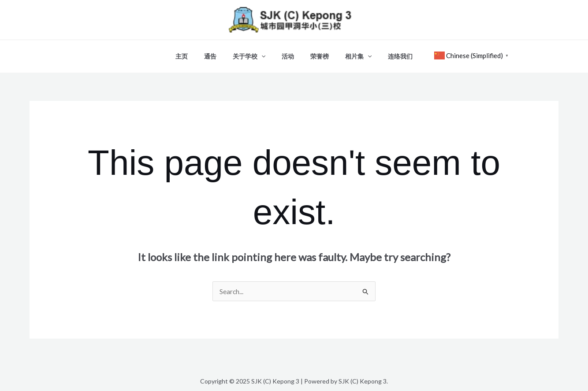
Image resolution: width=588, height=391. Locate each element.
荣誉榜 (316, 53)
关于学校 (253, 53)
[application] (265, 53)
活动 (288, 53)
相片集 (350, 53)
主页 (194, 53)
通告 (218, 53)
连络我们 (388, 53)
